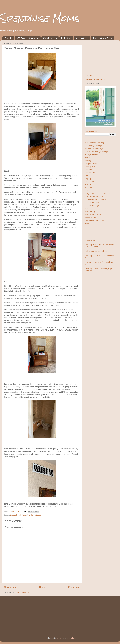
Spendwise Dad (91, 218)
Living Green (82, 38)
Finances (88, 170)
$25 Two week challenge (94, 149)
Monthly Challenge (92, 206)
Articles (87, 158)
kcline (59, 638)
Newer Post (10, 587)
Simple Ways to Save (93, 215)
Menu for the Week (92, 203)
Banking (88, 161)
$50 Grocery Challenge (28, 38)
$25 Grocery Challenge (93, 146)
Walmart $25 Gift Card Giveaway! (97, 251)
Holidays (88, 185)
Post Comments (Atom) (23, 592)
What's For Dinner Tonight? (95, 220)
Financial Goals (91, 173)
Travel (24, 515)
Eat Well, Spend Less (95, 79)
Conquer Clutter (91, 164)
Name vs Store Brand (102, 38)
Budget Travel (15, 515)
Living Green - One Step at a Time (98, 194)
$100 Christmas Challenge (95, 143)
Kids (86, 191)
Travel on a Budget (34, 515)
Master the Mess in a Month (95, 200)
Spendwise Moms (40, 18)
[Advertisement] (100, 57)
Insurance (88, 188)
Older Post (74, 587)
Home (42, 587)
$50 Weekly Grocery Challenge (96, 152)
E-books (9, 38)
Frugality (88, 179)
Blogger (74, 638)
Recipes (88, 209)
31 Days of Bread (91, 155)
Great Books (89, 182)
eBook (87, 224)
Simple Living (50, 38)
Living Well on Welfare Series (96, 197)
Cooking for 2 (90, 167)
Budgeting (66, 38)
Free (86, 176)
